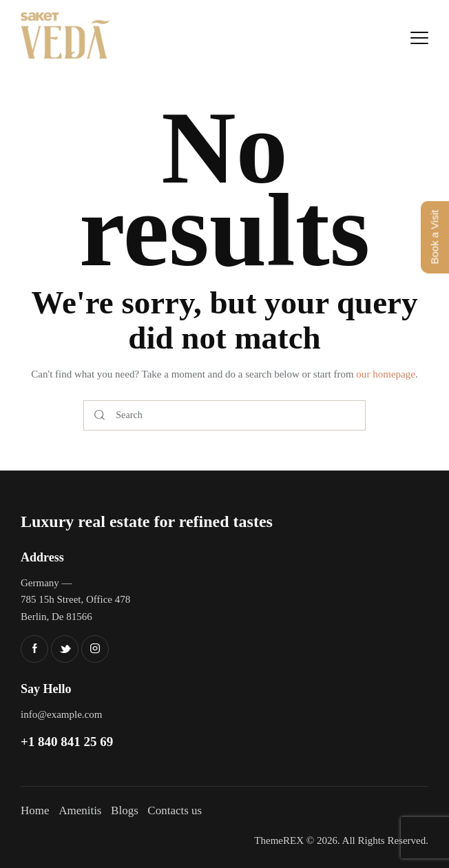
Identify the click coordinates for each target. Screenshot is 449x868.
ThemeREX (279, 840)
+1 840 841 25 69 (67, 742)
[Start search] (100, 416)
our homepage (385, 374)
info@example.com (61, 714)
